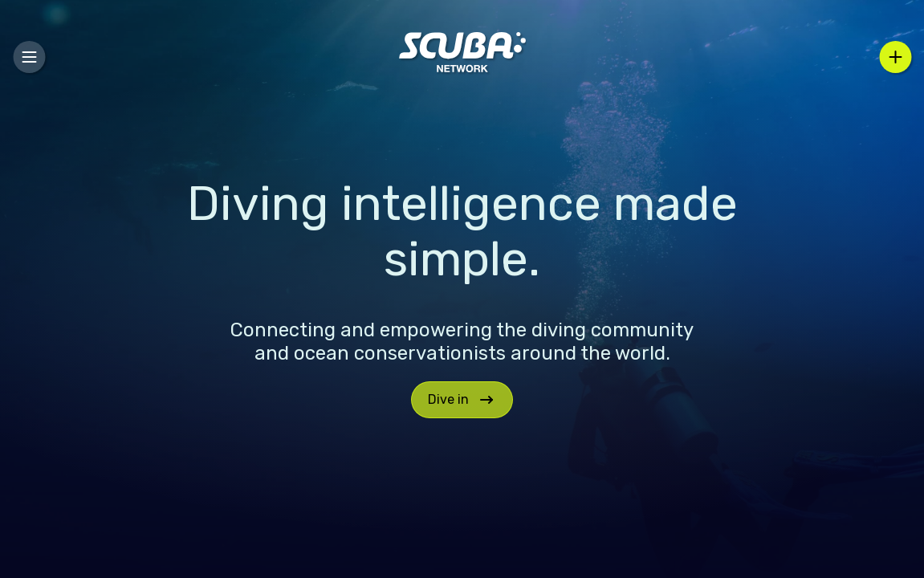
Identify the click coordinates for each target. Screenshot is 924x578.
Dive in (462, 400)
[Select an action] (895, 57)
